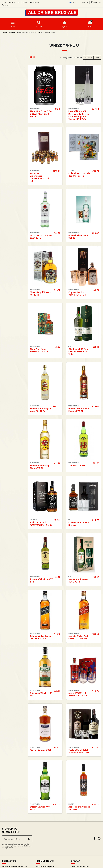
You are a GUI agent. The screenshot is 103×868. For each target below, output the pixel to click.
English (74, 2)
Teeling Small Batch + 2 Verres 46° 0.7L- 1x (79, 751)
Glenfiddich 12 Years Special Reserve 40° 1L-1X (79, 352)
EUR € (85, 2)
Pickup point (6, 5)
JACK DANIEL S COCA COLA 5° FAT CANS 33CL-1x (41, 114)
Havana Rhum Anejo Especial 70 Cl (79, 410)
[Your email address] (14, 839)
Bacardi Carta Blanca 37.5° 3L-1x (41, 237)
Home (4, 2)
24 (98, 58)
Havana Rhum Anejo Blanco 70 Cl (40, 467)
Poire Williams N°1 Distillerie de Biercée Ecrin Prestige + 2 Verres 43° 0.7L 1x (79, 115)
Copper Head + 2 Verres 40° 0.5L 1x (77, 294)
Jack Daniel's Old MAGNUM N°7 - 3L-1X (41, 524)
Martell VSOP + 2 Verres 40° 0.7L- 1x (78, 694)
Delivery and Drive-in (31, 2)
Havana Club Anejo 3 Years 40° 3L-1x (40, 410)
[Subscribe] (29, 839)
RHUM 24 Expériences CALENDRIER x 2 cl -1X (39, 177)
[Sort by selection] (88, 58)
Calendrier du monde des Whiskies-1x (79, 175)
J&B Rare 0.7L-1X (77, 466)
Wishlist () (96, 2)
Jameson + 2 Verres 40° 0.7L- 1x (78, 580)
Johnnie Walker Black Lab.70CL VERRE (40, 637)
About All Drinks (15, 2)
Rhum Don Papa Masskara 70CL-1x (39, 350)
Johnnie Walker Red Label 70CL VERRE (78, 637)
